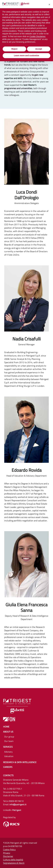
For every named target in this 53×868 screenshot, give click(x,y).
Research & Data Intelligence (20, 762)
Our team (9, 741)
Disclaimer (8, 856)
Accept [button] (39, 49)
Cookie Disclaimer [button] (37, 36)
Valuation (9, 756)
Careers (8, 767)
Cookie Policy (9, 850)
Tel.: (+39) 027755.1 (13, 789)
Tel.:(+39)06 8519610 (13, 801)
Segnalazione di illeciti (14, 863)
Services (8, 747)
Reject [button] (14, 49)
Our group (9, 737)
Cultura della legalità (13, 860)
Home (6, 727)
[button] (49, 4)
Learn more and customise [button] (26, 55)
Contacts (8, 775)
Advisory (8, 752)
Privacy (7, 853)
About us (8, 732)
